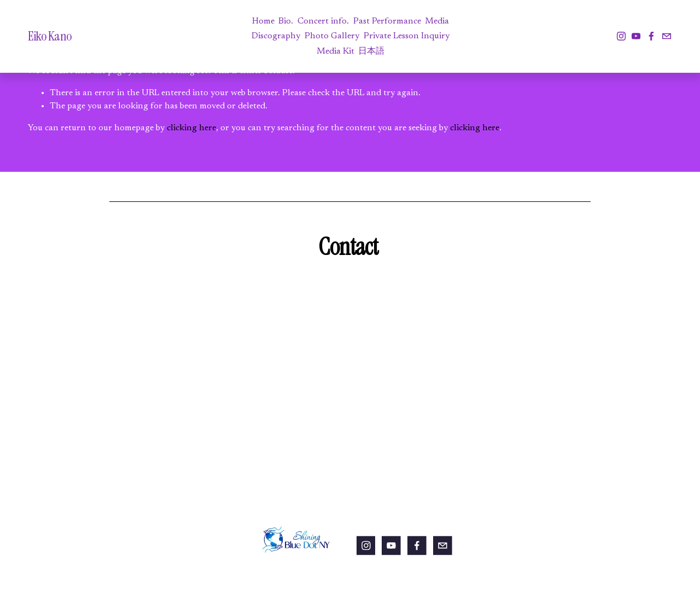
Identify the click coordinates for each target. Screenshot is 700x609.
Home (263, 21)
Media (437, 21)
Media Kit (336, 51)
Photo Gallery (332, 36)
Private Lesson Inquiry (407, 36)
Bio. (286, 21)
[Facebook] (651, 36)
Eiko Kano (50, 36)
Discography (276, 36)
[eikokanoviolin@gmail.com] (667, 36)
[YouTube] (636, 36)
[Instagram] (621, 36)
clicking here (191, 128)
